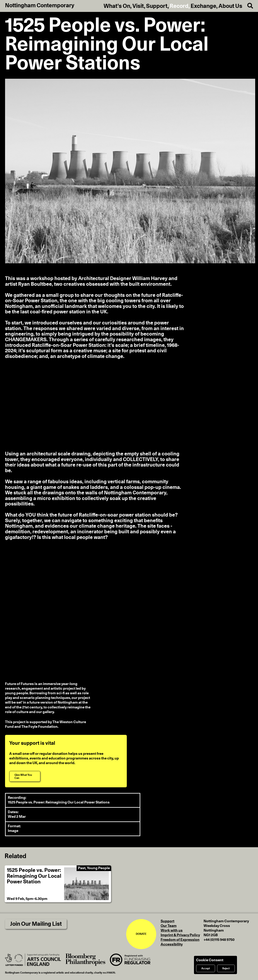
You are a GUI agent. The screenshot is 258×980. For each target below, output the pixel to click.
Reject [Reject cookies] (226, 968)
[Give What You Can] (25, 776)
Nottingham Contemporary (40, 6)
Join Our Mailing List (36, 924)
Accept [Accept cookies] (206, 968)
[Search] (248, 6)
